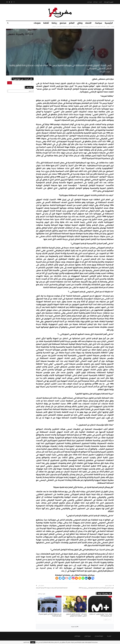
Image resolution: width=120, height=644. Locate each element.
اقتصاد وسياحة (58, 597)
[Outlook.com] (63, 578)
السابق (110, 619)
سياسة (98, 23)
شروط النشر (95, 2)
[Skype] (70, 578)
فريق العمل (90, 2)
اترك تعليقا (75, 627)
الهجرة (110, 597)
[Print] (76, 578)
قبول (33, 642)
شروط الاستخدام (99, 636)
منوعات (35, 23)
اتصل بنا (100, 2)
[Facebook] (93, 578)
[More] (57, 578)
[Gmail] (67, 578)
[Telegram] (60, 578)
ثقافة (44, 23)
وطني (79, 23)
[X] (89, 578)
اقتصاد (88, 23)
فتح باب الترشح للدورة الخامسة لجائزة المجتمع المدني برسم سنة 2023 (96, 588)
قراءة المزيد (26, 642)
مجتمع (62, 23)
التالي (105, 619)
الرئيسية (109, 23)
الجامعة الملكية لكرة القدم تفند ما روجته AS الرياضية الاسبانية (52, 588)
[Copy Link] (80, 578)
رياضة (53, 23)
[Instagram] (73, 578)
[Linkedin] (86, 578)
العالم (71, 23)
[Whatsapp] (83, 578)
